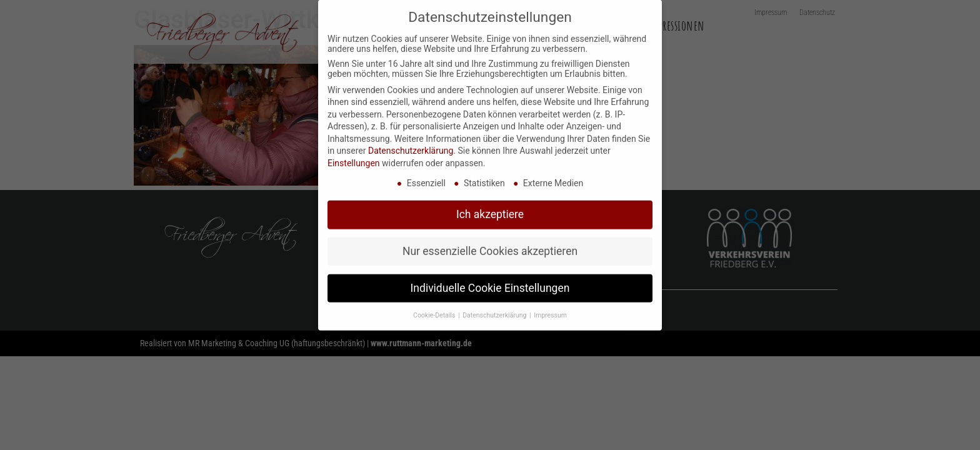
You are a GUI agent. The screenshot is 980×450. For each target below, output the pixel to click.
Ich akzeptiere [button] (490, 203)
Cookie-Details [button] (435, 304)
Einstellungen (354, 152)
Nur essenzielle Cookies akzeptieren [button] (490, 240)
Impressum (550, 304)
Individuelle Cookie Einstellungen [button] (490, 277)
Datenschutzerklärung (411, 139)
